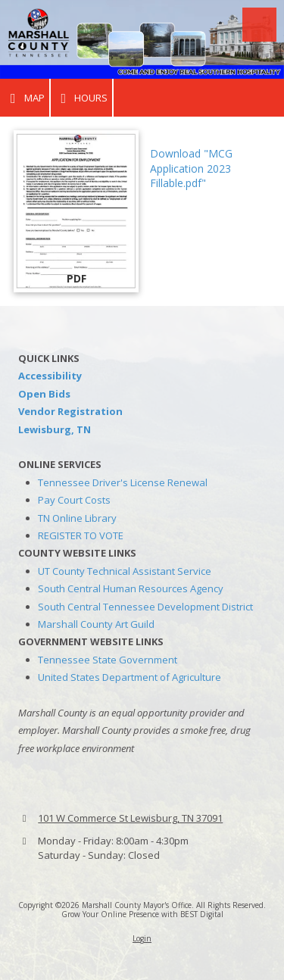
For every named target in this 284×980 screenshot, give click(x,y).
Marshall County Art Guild (96, 624)
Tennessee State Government (108, 660)
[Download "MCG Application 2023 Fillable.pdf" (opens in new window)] (76, 211)
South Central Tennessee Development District (145, 607)
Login (142, 938)
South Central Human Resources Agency (131, 588)
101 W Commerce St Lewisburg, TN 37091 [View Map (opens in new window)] (130, 818)
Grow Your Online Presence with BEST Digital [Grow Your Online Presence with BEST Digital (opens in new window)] (142, 914)
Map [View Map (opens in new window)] (25, 98)
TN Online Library (77, 518)
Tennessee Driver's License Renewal (123, 482)
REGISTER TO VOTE (81, 535)
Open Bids (44, 394)
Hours (82, 98)
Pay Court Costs (74, 500)
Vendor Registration (70, 411)
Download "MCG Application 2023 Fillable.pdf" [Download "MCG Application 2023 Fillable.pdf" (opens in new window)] (191, 168)
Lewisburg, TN (55, 429)
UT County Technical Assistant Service (125, 571)
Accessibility (50, 376)
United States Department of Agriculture (130, 677)
